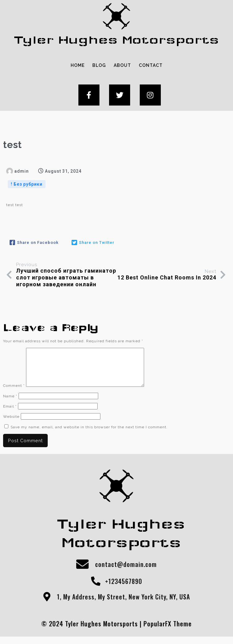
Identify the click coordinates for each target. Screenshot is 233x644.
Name (10, 404)
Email (10, 414)
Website (11, 424)
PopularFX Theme (168, 631)
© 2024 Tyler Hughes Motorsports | (92, 631)
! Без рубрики (27, 184)
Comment (14, 393)
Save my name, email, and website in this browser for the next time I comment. (89, 434)
